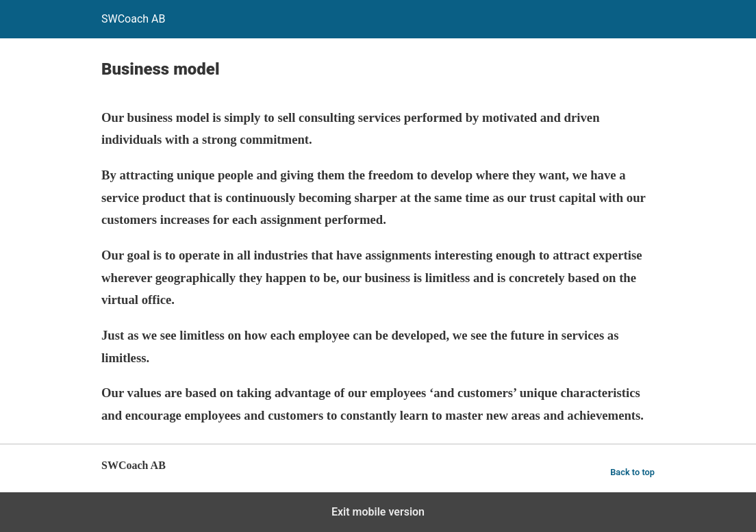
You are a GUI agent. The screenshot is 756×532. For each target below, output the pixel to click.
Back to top (632, 472)
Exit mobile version (378, 512)
